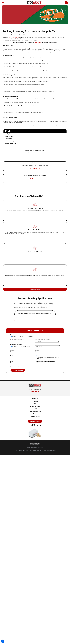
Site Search (41, 448)
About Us (35, 409)
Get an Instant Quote (18, 370)
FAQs (35, 404)
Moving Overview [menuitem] (10, 134)
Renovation (31, 336)
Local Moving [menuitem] (8, 139)
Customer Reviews (35, 416)
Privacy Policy (34, 448)
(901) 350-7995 (35, 392)
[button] (3, 641)
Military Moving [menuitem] (9, 136)
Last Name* (38, 350)
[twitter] (37, 426)
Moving (22, 336)
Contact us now (44, 125)
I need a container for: (15, 335)
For (36, 345)
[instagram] (32, 426)
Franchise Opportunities (35, 411)
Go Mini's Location (26, 347)
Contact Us (35, 399)
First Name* (13, 350)
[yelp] (40, 426)
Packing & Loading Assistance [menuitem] (12, 141)
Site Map (28, 448)
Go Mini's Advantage (35, 406)
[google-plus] (34, 426)
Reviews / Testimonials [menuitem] (11, 143)
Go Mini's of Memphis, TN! (14, 38)
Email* (12, 356)
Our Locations (35, 401)
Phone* (12, 361)
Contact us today (38, 43)
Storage (14, 336)
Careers (35, 414)
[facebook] (29, 426)
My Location (15, 347)
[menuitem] (35, 399)
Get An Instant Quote (35, 289)
